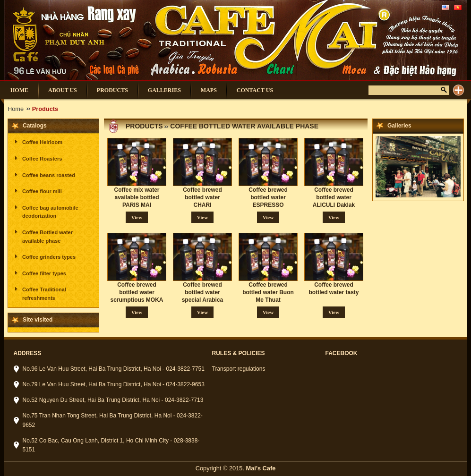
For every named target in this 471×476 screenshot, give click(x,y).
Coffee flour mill (42, 191)
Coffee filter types (44, 273)
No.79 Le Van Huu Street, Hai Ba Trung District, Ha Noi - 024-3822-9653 (114, 384)
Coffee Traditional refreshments (44, 294)
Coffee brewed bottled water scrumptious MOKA (137, 292)
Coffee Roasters (42, 159)
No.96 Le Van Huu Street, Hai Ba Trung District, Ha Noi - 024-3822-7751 (114, 369)
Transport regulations (239, 369)
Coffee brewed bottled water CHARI (202, 197)
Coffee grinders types (49, 257)
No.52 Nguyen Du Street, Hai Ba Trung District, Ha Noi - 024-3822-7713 (113, 400)
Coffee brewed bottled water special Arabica (203, 292)
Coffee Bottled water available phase (47, 237)
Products (144, 126)
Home (16, 109)
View (137, 217)
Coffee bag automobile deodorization (50, 212)
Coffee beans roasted (49, 175)
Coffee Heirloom (42, 142)
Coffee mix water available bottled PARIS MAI (137, 197)
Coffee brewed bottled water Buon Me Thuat (268, 292)
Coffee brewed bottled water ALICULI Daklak (334, 197)
